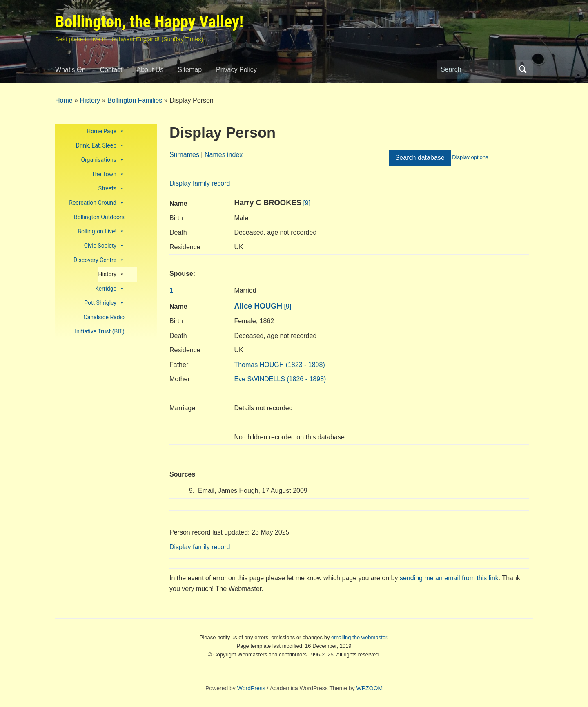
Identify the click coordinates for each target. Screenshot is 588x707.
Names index (224, 155)
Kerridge (110, 289)
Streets (111, 189)
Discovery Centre (99, 260)
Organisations (103, 160)
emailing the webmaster (359, 637)
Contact (111, 70)
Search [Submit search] (523, 69)
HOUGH (279, 365)
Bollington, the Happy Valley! (149, 22)
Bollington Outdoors (99, 217)
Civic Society (104, 246)
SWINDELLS (280, 379)
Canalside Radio (104, 317)
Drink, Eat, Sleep (100, 146)
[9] (307, 203)
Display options (470, 157)
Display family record (200, 183)
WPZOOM (370, 688)
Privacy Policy (236, 70)
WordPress (251, 688)
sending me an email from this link (449, 578)
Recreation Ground (97, 203)
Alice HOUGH (258, 306)
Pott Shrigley (104, 303)
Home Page (106, 131)
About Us (150, 70)
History (90, 100)
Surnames (184, 155)
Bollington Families (135, 100)
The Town (108, 174)
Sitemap (190, 70)
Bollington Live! (101, 232)
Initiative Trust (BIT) (100, 331)
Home (64, 100)
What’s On (70, 70)
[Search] (477, 69)
